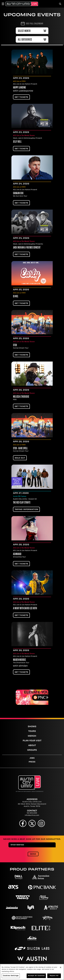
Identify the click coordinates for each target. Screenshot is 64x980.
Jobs (32, 758)
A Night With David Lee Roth (25, 609)
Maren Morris (19, 660)
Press (32, 762)
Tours (32, 731)
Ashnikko (17, 554)
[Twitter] (32, 823)
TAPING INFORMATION (26, 510)
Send (33, 854)
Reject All (54, 976)
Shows (32, 727)
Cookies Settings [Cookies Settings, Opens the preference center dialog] (11, 976)
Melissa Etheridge (21, 397)
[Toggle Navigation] (4, 4)
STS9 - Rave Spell (20, 449)
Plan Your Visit (32, 741)
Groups (32, 750)
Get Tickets (21, 97)
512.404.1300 (32, 813)
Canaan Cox (18, 193)
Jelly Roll (17, 142)
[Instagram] (41, 823)
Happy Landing (20, 88)
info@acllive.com (32, 815)
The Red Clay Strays (22, 503)
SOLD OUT (20, 458)
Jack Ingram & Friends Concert (27, 248)
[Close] (61, 967)
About (32, 746)
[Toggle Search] (60, 4)
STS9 (15, 345)
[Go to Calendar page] (32, 23)
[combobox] (32, 39)
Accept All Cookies (36, 976)
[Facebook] (23, 823)
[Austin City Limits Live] (22, 4)
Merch (32, 736)
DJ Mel (16, 297)
